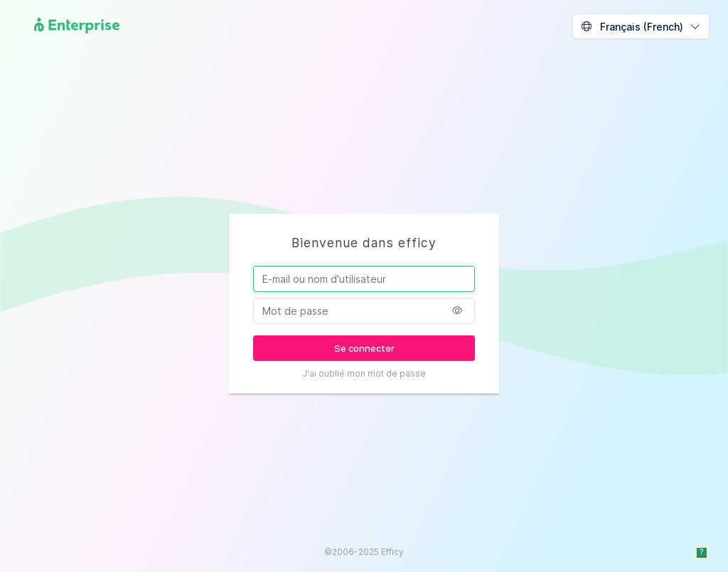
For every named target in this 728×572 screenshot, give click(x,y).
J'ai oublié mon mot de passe (364, 373)
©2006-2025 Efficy (364, 552)
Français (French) (632, 27)
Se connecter (364, 348)
